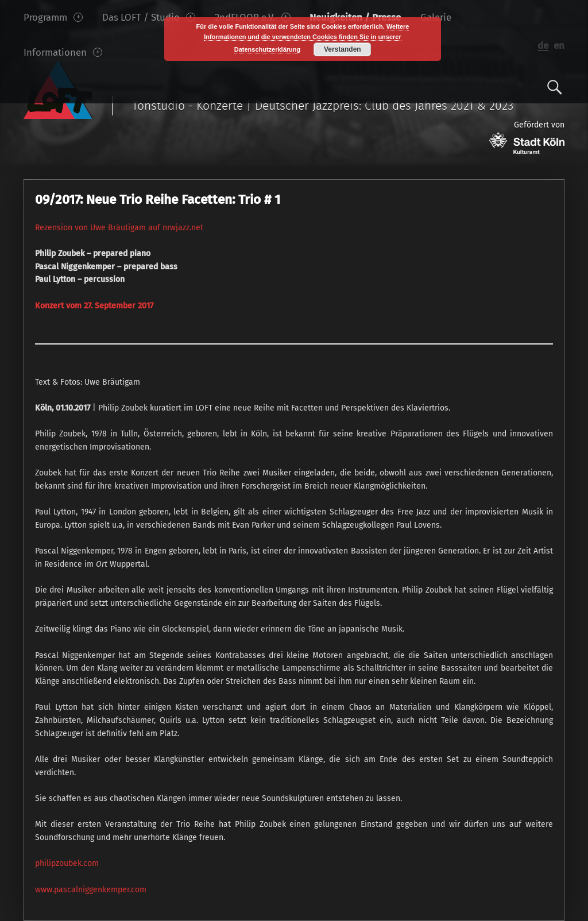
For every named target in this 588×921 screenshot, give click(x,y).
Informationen (63, 52)
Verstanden (343, 49)
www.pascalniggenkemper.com (91, 890)
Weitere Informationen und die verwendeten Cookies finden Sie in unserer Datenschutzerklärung (306, 38)
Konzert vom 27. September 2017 (94, 306)
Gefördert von (527, 137)
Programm (53, 17)
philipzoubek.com (67, 863)
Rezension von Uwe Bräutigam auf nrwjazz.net (119, 228)
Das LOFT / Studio (149, 17)
